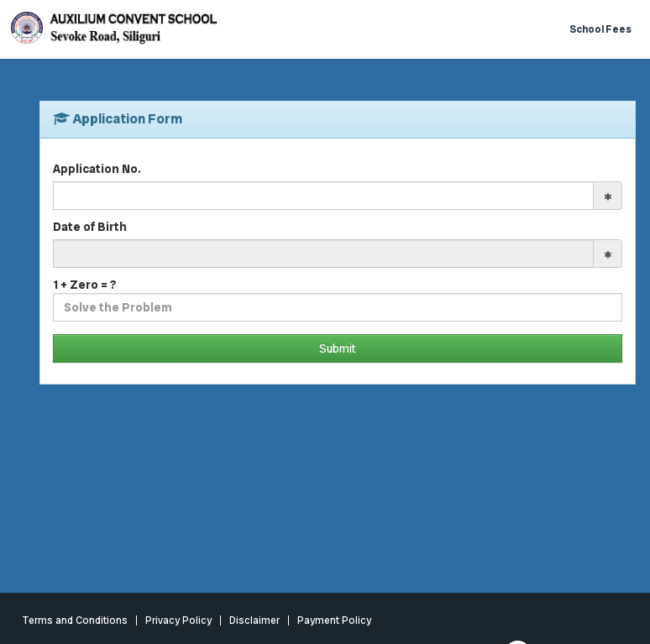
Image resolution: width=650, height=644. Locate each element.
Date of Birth (90, 227)
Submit (338, 348)
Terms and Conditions (75, 620)
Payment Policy (334, 620)
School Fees (600, 29)
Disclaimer (254, 620)
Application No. (97, 169)
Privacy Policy (178, 620)
